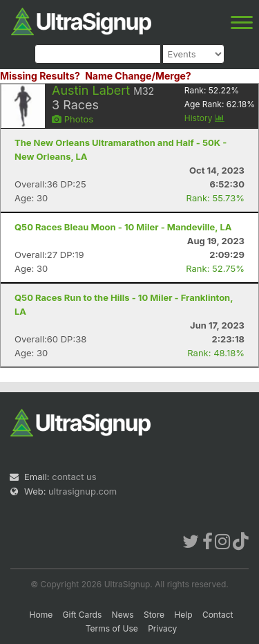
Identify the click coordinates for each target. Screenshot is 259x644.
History (204, 118)
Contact (218, 615)
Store (154, 615)
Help (183, 615)
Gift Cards (83, 615)
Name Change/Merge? (138, 76)
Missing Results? (40, 76)
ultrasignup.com (83, 491)
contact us (74, 477)
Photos (73, 119)
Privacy (162, 628)
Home (41, 615)
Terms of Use (112, 628)
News (123, 615)
